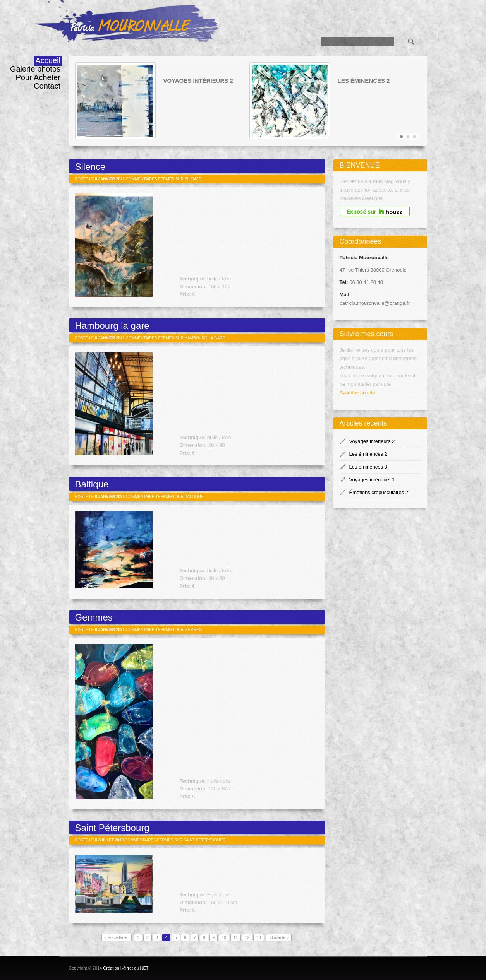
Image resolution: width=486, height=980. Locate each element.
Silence (90, 167)
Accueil (48, 60)
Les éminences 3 (368, 467)
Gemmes (94, 617)
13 (258, 938)
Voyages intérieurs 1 (372, 480)
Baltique (92, 484)
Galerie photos (35, 69)
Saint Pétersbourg (112, 828)
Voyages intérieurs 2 (198, 81)
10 (224, 938)
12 (247, 938)
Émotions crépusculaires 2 (379, 492)
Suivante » (279, 938)
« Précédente (117, 938)
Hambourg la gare (112, 326)
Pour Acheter (38, 77)
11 (236, 938)
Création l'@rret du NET (126, 968)
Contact (47, 86)
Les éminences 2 (364, 81)
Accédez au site (357, 393)
